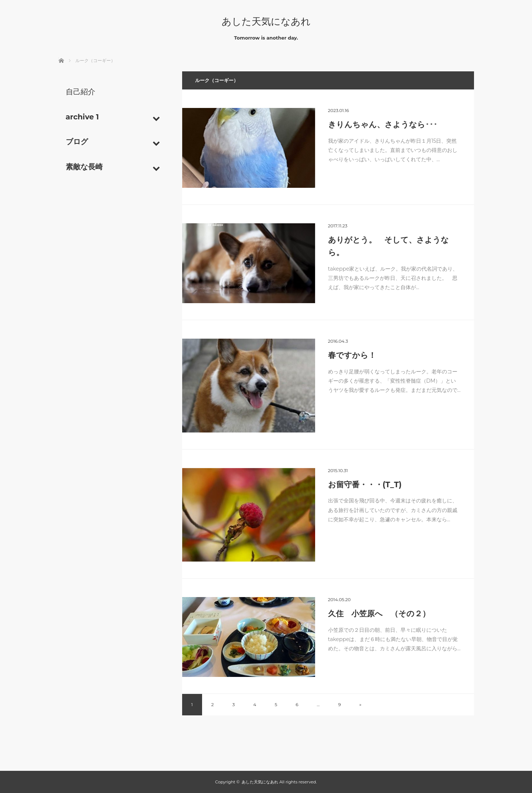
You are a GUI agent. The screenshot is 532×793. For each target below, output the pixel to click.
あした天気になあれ (266, 21)
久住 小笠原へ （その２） (379, 614)
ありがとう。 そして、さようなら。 (388, 246)
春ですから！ (352, 355)
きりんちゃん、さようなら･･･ (383, 124)
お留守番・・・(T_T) (365, 484)
